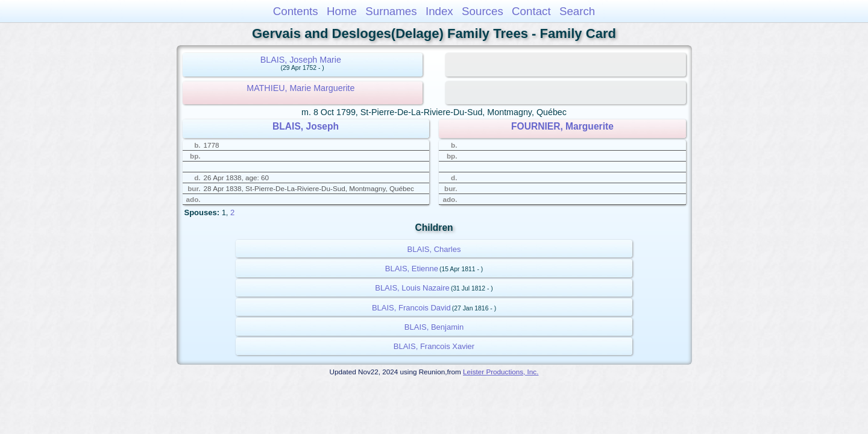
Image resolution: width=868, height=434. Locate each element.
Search (577, 11)
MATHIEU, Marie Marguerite (300, 88)
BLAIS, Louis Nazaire (412, 288)
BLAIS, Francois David (411, 308)
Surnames (391, 11)
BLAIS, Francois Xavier (434, 346)
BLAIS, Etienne (412, 269)
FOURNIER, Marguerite (562, 126)
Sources (483, 11)
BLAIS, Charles (434, 249)
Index (439, 11)
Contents (296, 11)
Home (342, 11)
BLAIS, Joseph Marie (301, 60)
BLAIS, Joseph (306, 126)
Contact (531, 11)
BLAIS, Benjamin (434, 327)
